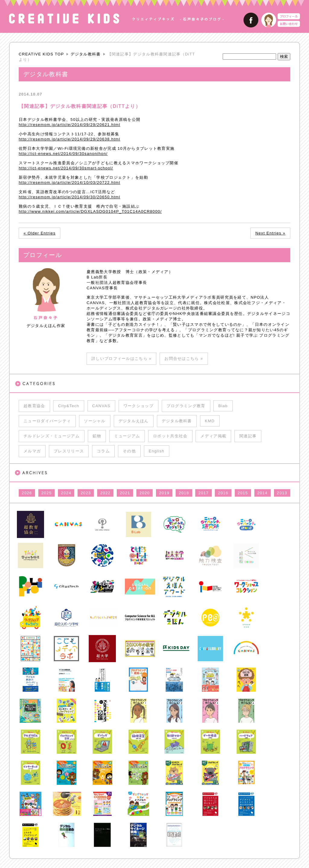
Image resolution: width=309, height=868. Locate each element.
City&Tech (68, 406)
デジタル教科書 (86, 54)
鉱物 (97, 436)
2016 (223, 493)
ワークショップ (139, 406)
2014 (263, 493)
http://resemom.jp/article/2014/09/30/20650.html (69, 197)
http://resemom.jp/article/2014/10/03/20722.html (69, 182)
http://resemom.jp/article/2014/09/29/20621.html (69, 125)
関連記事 (248, 436)
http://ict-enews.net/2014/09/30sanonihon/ (63, 154)
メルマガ (32, 451)
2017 (203, 493)
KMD (210, 421)
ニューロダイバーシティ (47, 421)
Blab (223, 406)
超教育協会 (34, 406)
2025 (46, 493)
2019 (164, 493)
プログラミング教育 (186, 406)
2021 (125, 493)
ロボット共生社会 (170, 436)
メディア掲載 (213, 436)
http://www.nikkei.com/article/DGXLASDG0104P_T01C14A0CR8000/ (90, 211)
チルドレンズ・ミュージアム (52, 436)
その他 (129, 451)
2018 (184, 493)
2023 (86, 493)
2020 (145, 493)
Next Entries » (270, 233)
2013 (282, 493)
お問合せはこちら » (184, 359)
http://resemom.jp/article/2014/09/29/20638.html (69, 139)
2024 (66, 493)
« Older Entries (40, 233)
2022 (105, 493)
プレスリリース (69, 451)
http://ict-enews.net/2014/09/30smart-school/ (66, 168)
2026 (27, 493)
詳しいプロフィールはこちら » (121, 359)
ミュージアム (127, 436)
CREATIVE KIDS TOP (41, 54)
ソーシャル (95, 421)
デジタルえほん (134, 421)
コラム (103, 451)
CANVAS (101, 406)
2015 (243, 493)
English (157, 451)
